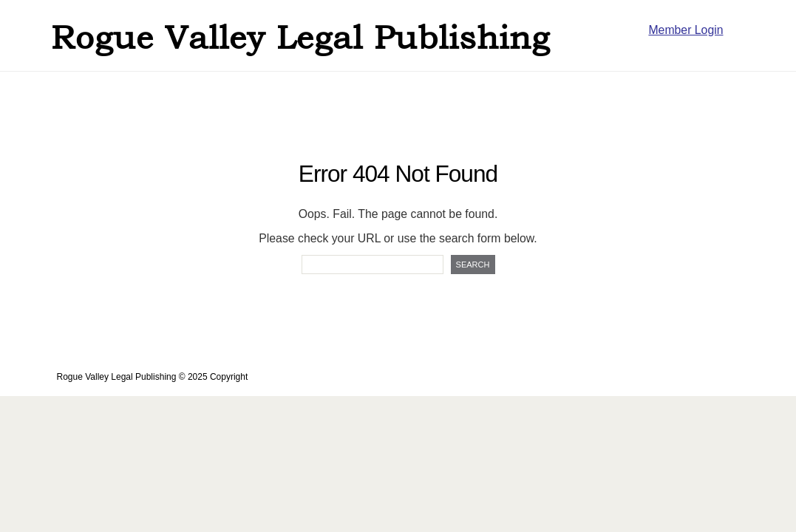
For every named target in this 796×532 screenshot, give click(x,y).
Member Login (686, 30)
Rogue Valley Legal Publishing (300, 37)
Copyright (229, 377)
